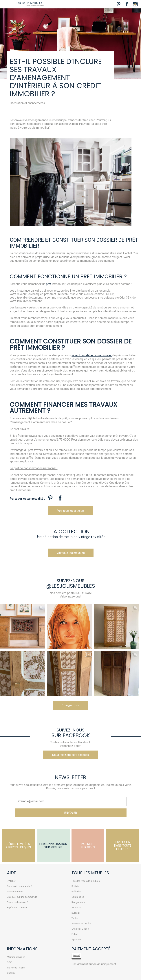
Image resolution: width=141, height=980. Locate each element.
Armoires (76, 908)
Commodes (78, 897)
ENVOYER (70, 813)
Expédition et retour (17, 908)
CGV (9, 962)
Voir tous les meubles (71, 553)
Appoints (76, 939)
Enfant (75, 934)
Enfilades (76, 892)
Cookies (11, 973)
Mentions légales (16, 957)
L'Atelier (11, 881)
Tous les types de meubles (86, 881)
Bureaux (76, 913)
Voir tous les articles (70, 511)
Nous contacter (15, 892)
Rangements (78, 902)
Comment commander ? (20, 886)
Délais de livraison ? (17, 902)
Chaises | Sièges (80, 929)
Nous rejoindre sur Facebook (70, 755)
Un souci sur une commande (22, 897)
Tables (75, 918)
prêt (49, 284)
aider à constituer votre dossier (92, 355)
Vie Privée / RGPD (16, 968)
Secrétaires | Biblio (81, 923)
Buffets (75, 886)
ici (31, 461)
